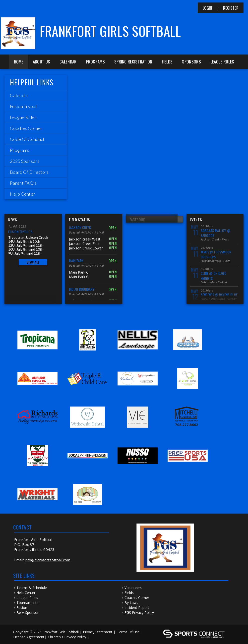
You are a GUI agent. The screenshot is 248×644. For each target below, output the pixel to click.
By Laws (131, 603)
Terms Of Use (128, 632)
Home (19, 62)
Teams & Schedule (32, 588)
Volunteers (133, 588)
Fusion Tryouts (20, 232)
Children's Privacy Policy (67, 637)
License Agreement (29, 637)
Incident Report (137, 608)
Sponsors (191, 62)
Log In (97, 637)
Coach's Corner (137, 598)
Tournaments (27, 603)
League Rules (222, 62)
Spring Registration (133, 62)
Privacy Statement (98, 632)
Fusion (22, 608)
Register (231, 8)
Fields (167, 62)
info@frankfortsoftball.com (48, 560)
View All (33, 262)
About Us (41, 62)
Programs (95, 62)
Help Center (26, 593)
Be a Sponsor (28, 613)
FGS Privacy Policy (139, 613)
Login (208, 8)
